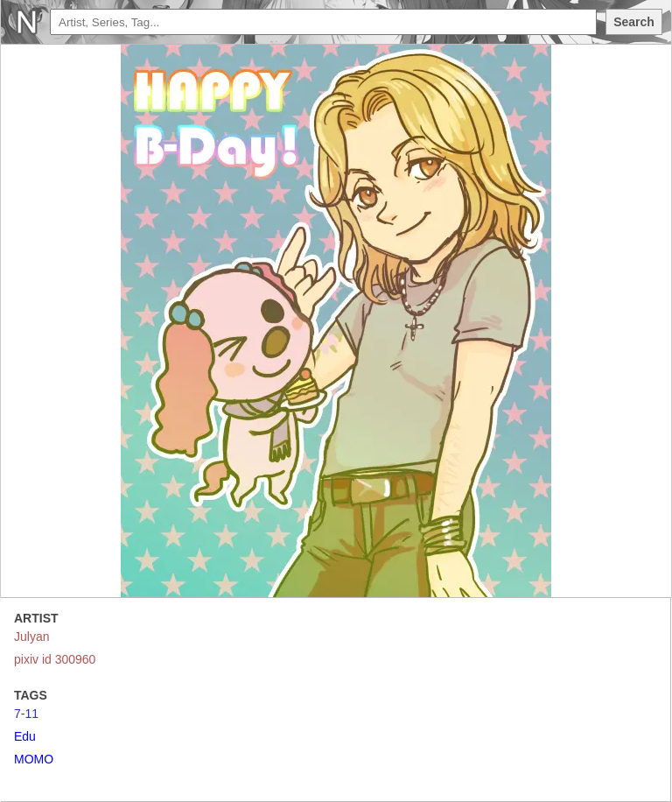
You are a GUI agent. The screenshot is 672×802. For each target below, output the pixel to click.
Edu (25, 736)
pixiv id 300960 (55, 659)
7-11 (26, 714)
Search (634, 22)
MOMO (34, 759)
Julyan (31, 637)
